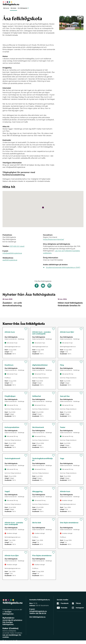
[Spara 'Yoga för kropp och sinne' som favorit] (81, 455)
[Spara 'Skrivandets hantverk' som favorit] (54, 424)
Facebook (63, 603)
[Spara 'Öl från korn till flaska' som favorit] (54, 488)
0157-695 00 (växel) (17, 246)
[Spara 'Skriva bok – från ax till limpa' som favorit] (54, 520)
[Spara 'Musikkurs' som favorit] (26, 362)
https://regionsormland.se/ (53, 239)
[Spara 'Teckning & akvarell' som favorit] (26, 455)
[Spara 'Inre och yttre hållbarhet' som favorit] (54, 393)
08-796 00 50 (41, 613)
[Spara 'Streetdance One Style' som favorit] (81, 520)
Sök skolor (13, 8)
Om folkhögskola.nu (37, 617)
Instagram (78, 608)
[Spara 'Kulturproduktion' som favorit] (26, 424)
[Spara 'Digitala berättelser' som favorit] (54, 362)
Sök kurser (6, 8)
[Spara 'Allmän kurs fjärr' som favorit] (81, 329)
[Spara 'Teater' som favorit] (81, 424)
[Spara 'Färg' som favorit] (81, 362)
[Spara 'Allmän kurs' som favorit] (26, 329)
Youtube (62, 608)
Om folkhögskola (23, 8)
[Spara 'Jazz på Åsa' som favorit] (81, 393)
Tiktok (76, 603)
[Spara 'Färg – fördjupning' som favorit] (26, 393)
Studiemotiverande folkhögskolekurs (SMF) (63, 267)
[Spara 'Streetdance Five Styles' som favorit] (54, 552)
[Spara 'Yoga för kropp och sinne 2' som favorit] (26, 488)
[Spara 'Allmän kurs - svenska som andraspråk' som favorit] (54, 329)
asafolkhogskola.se (10, 260)
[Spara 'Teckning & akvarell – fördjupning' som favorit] (54, 455)
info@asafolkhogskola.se (12, 253)
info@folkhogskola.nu (38, 611)
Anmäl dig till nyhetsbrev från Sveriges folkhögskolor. (12, 622)
